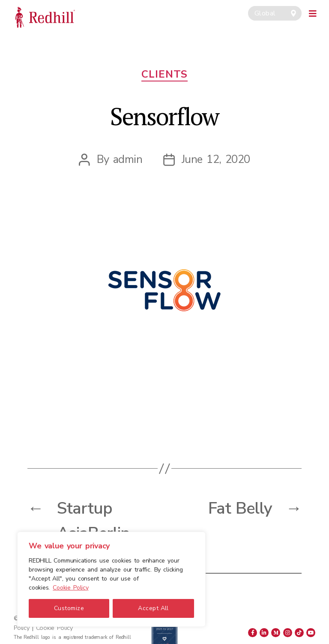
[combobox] (275, 13)
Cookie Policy (70, 588)
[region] (111, 579)
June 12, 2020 (216, 159)
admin (128, 159)
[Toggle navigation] (313, 12)
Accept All (153, 608)
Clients (164, 74)
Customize (69, 608)
